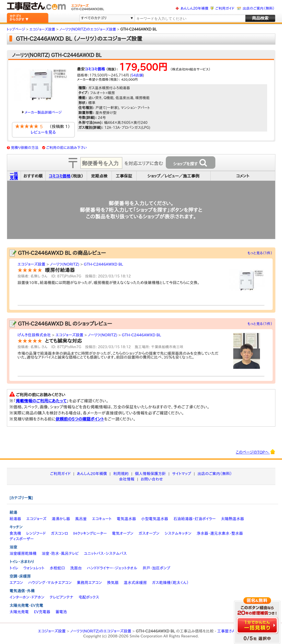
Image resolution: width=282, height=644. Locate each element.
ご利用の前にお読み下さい (67, 148)
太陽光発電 (19, 612)
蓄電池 (61, 612)
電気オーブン (123, 533)
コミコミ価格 (95, 69)
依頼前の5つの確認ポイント (80, 419)
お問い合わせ (152, 479)
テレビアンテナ (61, 597)
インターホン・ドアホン (27, 597)
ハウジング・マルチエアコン (50, 583)
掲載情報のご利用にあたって (41, 401)
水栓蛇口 (57, 568)
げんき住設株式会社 (34, 335)
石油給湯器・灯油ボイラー (194, 519)
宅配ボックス (89, 597)
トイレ (14, 568)
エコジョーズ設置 (32, 264)
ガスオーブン (149, 533)
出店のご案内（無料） (259, 8)
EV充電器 (42, 612)
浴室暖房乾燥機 (23, 553)
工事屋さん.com (231, 631)
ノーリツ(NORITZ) (65, 264)
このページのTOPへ (255, 452)
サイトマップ (182, 474)
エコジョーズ (36, 519)
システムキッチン (178, 533)
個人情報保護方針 (150, 474)
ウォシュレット (34, 568)
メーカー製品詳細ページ (42, 112)
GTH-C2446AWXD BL (103, 264)
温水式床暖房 (135, 583)
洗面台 (76, 568)
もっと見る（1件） (260, 253)
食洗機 (15, 533)
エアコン (16, 583)
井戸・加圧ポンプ (156, 568)
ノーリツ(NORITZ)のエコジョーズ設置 (101, 631)
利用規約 (121, 474)
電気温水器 (126, 519)
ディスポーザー (22, 539)
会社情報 (127, 479)
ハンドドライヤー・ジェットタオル (112, 568)
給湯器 (15, 519)
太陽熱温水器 (232, 519)
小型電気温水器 (155, 519)
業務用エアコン (89, 583)
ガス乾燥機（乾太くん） (170, 583)
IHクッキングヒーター (90, 533)
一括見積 (14, 176)
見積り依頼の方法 (25, 148)
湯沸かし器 (61, 519)
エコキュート (102, 519)
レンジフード (36, 533)
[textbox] (189, 19)
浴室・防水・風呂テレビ (60, 553)
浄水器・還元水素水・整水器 (220, 533)
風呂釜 (81, 519)
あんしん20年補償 (194, 8)
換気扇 (113, 583)
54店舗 (137, 75)
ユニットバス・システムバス (105, 553)
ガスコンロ (59, 533)
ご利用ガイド (225, 8)
